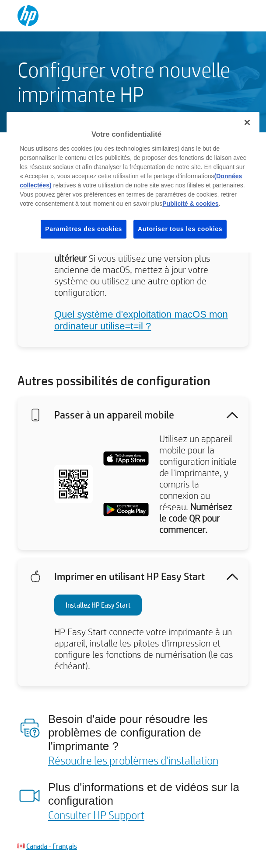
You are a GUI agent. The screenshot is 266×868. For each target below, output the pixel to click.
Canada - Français (52, 846)
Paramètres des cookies (84, 229)
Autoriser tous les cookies (180, 229)
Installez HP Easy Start (98, 605)
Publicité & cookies (190, 204)
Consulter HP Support (96, 815)
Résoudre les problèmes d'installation (133, 760)
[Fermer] (247, 122)
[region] (133, 182)
